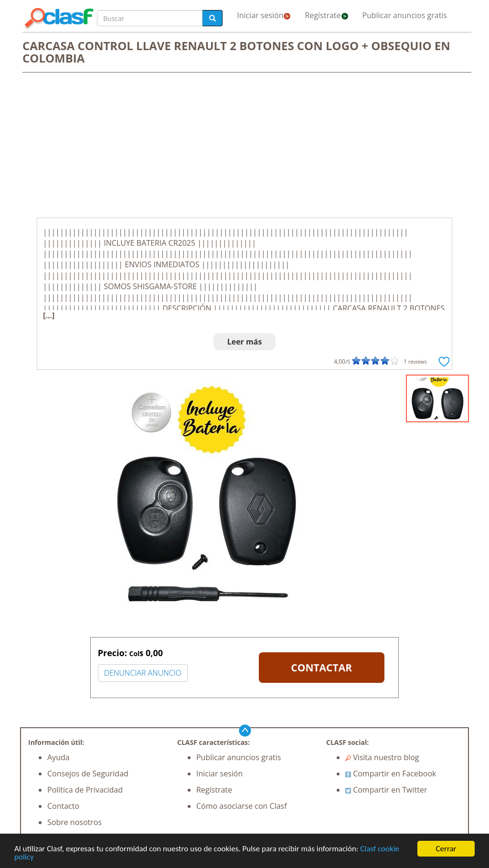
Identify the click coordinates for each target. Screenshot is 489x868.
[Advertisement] (244, 146)
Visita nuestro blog (382, 757)
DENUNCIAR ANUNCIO (143, 673)
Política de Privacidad (85, 790)
